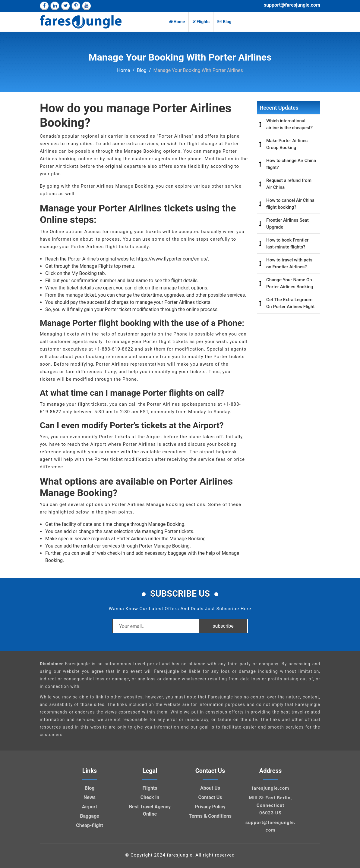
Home (177, 22)
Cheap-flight (90, 825)
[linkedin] (55, 6)
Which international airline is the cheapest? (289, 124)
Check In (150, 797)
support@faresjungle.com (292, 5)
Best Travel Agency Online (150, 810)
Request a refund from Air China (289, 184)
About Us (210, 788)
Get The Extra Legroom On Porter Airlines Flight (290, 303)
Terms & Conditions (210, 816)
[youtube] (86, 6)
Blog (224, 22)
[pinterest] (76, 6)
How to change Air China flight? (291, 164)
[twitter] (65, 6)
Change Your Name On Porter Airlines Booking (290, 283)
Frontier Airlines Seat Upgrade (287, 224)
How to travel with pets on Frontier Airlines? (289, 263)
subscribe (223, 626)
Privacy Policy (210, 807)
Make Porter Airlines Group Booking (287, 144)
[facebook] (44, 6)
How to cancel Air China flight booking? (290, 204)
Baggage (89, 816)
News (90, 797)
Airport (90, 807)
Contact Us (210, 797)
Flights (201, 22)
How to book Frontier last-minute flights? (287, 244)
